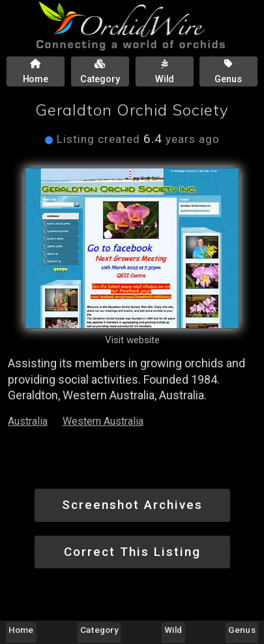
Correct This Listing (132, 552)
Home (21, 630)
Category (99, 630)
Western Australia (103, 421)
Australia (28, 421)
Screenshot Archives (132, 505)
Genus (242, 630)
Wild (174, 630)
